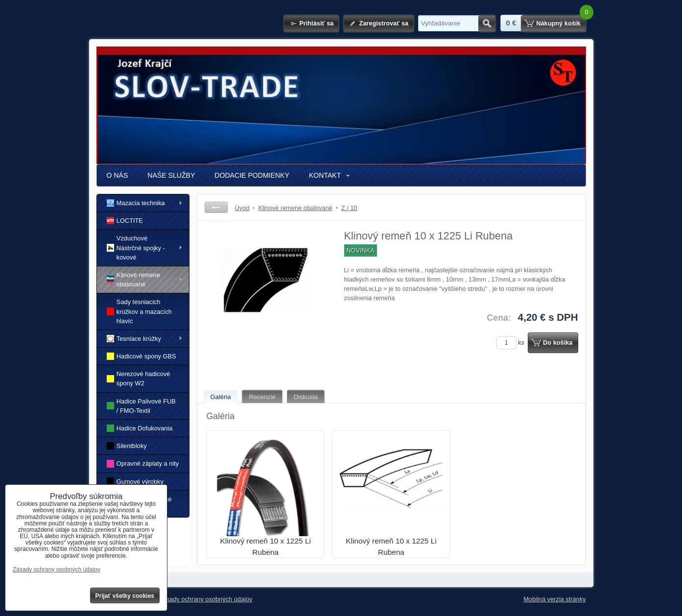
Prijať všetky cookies (125, 596)
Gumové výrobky (135, 481)
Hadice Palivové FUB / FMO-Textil (141, 406)
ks (512, 343)
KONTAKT (325, 175)
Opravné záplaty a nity (143, 463)
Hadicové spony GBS (141, 356)
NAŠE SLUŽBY (171, 175)
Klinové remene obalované (133, 280)
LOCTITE (125, 221)
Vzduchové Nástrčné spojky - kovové (136, 248)
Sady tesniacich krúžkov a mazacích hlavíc (139, 311)
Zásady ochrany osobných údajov (206, 599)
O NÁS (118, 175)
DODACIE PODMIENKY (252, 175)
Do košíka (558, 343)
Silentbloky (127, 446)
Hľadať (487, 24)
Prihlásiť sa (316, 23)
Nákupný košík (558, 23)
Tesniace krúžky (134, 339)
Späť (216, 207)
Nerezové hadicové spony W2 (139, 379)
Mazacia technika (136, 203)
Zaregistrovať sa (384, 23)
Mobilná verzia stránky (554, 599)
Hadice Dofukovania (140, 428)
